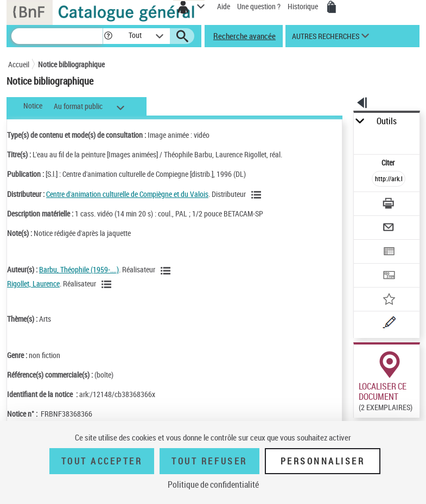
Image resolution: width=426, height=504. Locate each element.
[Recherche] (57, 36)
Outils (387, 121)
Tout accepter (102, 461)
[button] (108, 36)
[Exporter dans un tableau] (389, 253)
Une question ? (259, 6)
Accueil (19, 64)
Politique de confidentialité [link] (213, 484)
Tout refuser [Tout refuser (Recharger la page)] (209, 461)
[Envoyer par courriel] (389, 229)
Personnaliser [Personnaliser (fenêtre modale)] (323, 461)
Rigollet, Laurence (33, 283)
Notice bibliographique (71, 64)
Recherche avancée (244, 36)
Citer (389, 162)
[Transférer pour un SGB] (389, 276)
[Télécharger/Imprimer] (389, 205)
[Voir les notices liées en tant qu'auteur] (167, 271)
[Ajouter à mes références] (389, 300)
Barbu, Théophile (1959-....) (79, 269)
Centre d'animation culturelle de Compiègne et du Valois (127, 194)
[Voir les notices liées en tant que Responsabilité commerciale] (258, 195)
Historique (304, 6)
